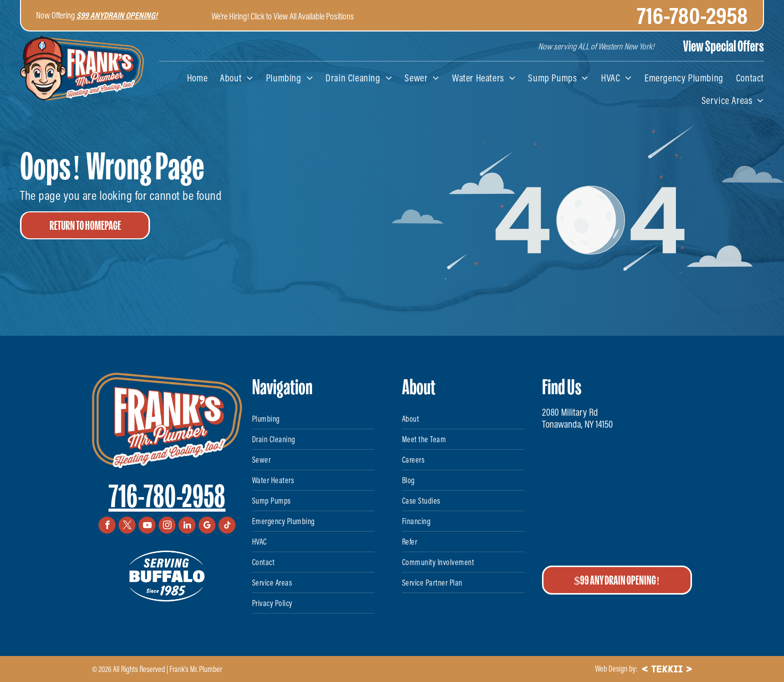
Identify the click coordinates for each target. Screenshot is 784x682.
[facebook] (107, 526)
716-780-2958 (167, 496)
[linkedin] (187, 526)
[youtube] (147, 526)
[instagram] (167, 526)
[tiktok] (227, 526)
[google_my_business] (207, 526)
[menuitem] (191, 78)
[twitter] (127, 526)
